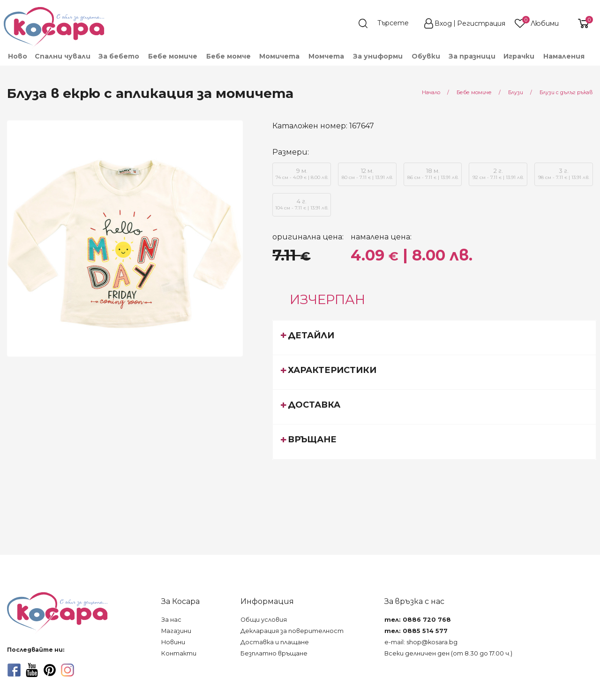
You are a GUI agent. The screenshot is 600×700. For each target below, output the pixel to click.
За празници (472, 56)
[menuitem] (17, 56)
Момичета (279, 56)
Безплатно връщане (274, 653)
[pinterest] (50, 670)
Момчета (326, 56)
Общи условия (264, 620)
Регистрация (481, 23)
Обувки (426, 56)
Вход (443, 23)
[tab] (434, 337)
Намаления (564, 56)
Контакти (179, 653)
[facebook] (14, 670)
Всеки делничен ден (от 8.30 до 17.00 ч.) (448, 653)
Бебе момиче (173, 56)
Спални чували (63, 56)
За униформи (378, 56)
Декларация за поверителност (292, 631)
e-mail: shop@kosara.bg (421, 642)
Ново (18, 56)
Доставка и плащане (275, 642)
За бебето (119, 56)
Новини (173, 642)
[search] (388, 23)
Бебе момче (229, 56)
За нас (171, 620)
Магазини (176, 631)
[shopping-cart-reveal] (580, 23)
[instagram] (67, 670)
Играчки (519, 56)
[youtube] (32, 670)
